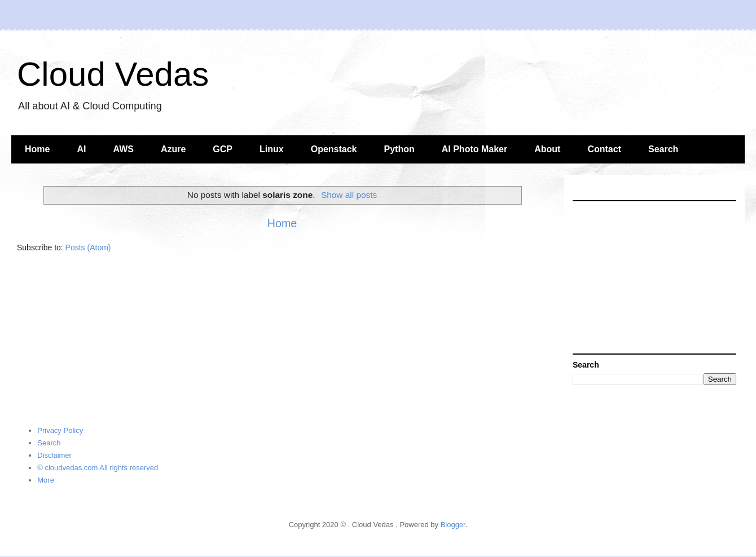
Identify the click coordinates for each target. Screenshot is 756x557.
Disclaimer (54, 455)
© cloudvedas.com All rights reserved (98, 468)
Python (399, 149)
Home (37, 149)
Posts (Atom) (88, 247)
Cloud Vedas (113, 74)
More (46, 480)
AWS (123, 149)
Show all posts (349, 195)
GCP (223, 149)
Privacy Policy (60, 430)
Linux (272, 149)
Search (663, 149)
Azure (173, 149)
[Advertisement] (654, 277)
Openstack (334, 149)
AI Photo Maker (474, 149)
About (547, 149)
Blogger (453, 525)
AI (81, 149)
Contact (604, 149)
